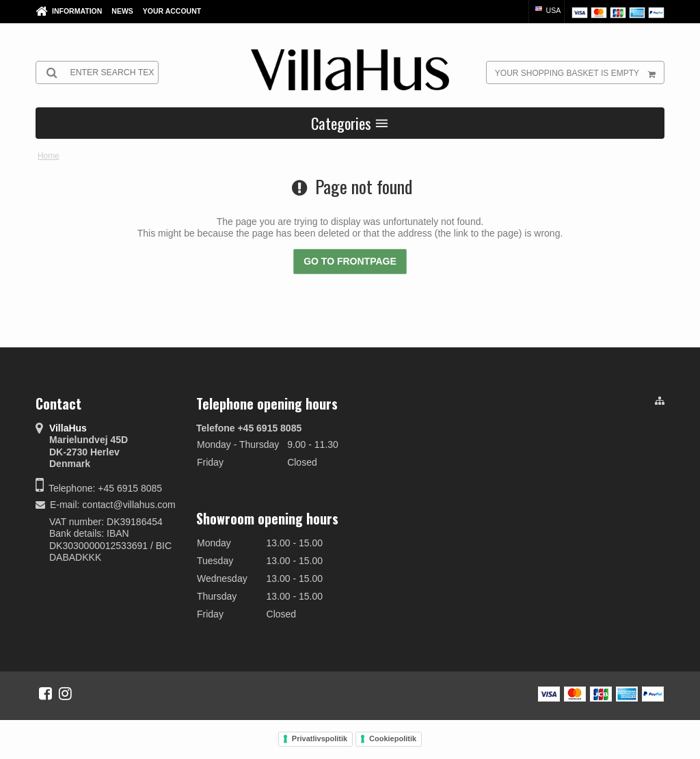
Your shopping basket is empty (579, 72)
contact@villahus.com (129, 505)
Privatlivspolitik (320, 738)
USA (547, 10)
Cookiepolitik (393, 738)
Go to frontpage (350, 261)
